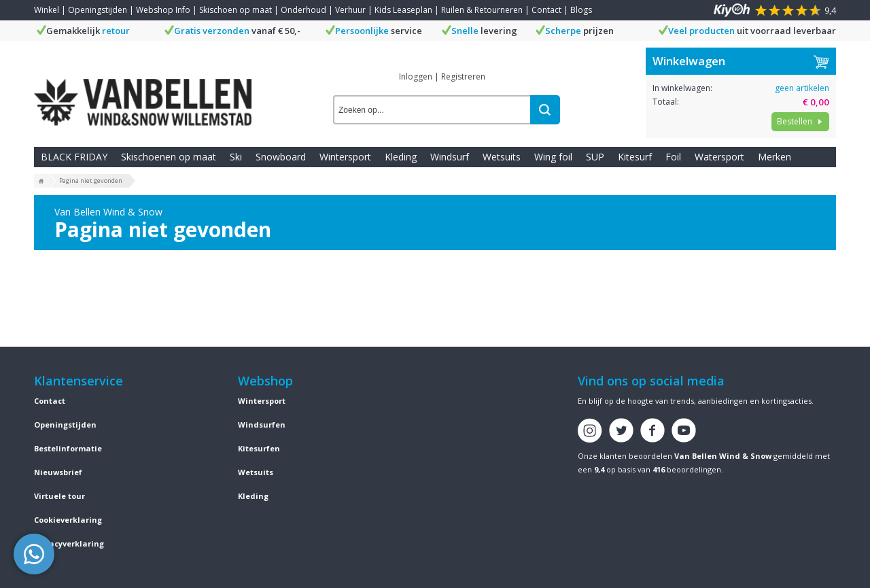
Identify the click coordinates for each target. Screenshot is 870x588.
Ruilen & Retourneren (482, 10)
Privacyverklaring (69, 543)
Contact (546, 10)
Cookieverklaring (68, 520)
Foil (673, 157)
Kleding (401, 157)
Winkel (47, 10)
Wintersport (345, 157)
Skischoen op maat (236, 10)
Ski (236, 157)
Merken (775, 157)
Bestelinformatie (68, 448)
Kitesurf (635, 157)
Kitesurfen (259, 448)
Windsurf (450, 157)
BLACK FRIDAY (74, 157)
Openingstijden (98, 10)
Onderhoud (303, 10)
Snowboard (281, 157)
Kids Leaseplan (403, 10)
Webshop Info (163, 10)
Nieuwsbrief (58, 472)
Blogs (581, 10)
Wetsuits (502, 157)
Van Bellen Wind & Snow (723, 456)
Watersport (719, 157)
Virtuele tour (59, 496)
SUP (595, 157)
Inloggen (416, 76)
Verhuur (350, 10)
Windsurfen (262, 425)
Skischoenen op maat (169, 157)
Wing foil (553, 157)
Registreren (463, 76)
